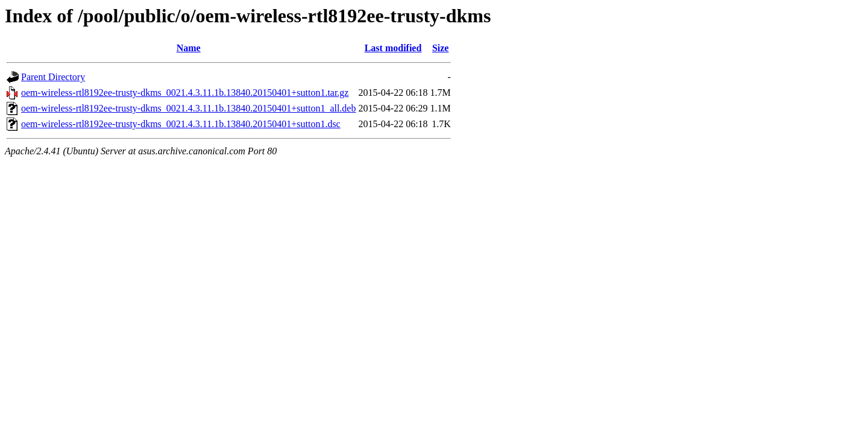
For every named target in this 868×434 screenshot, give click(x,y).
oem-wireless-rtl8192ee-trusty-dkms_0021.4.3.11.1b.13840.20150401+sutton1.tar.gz (185, 93)
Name (189, 48)
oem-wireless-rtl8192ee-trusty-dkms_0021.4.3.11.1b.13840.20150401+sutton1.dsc (181, 124)
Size (441, 48)
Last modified (393, 48)
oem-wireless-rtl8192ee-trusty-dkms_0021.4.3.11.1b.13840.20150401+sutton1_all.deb (188, 108)
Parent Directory (53, 77)
